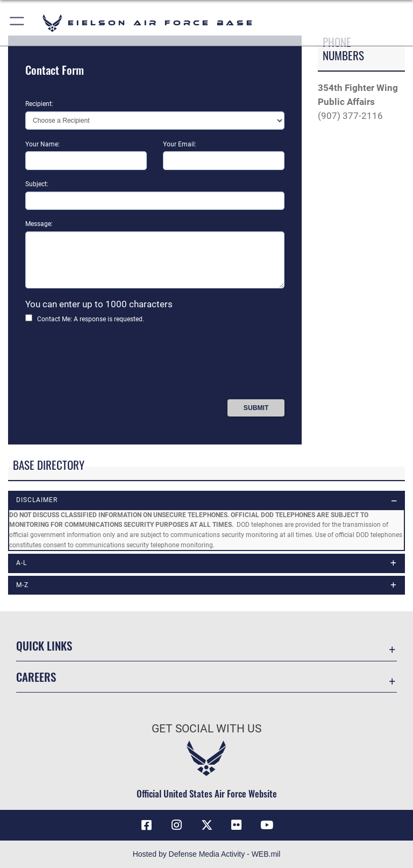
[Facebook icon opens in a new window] (146, 825)
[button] (17, 23)
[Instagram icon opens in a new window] (176, 825)
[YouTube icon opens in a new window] (267, 825)
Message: (39, 224)
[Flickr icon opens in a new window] (237, 825)
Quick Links (44, 645)
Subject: (37, 184)
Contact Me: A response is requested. (91, 319)
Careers (36, 677)
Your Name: (42, 144)
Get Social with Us (206, 729)
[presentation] (107, 365)
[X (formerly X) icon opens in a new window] (206, 825)
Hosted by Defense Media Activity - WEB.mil (207, 854)
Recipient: (39, 104)
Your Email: (180, 144)
